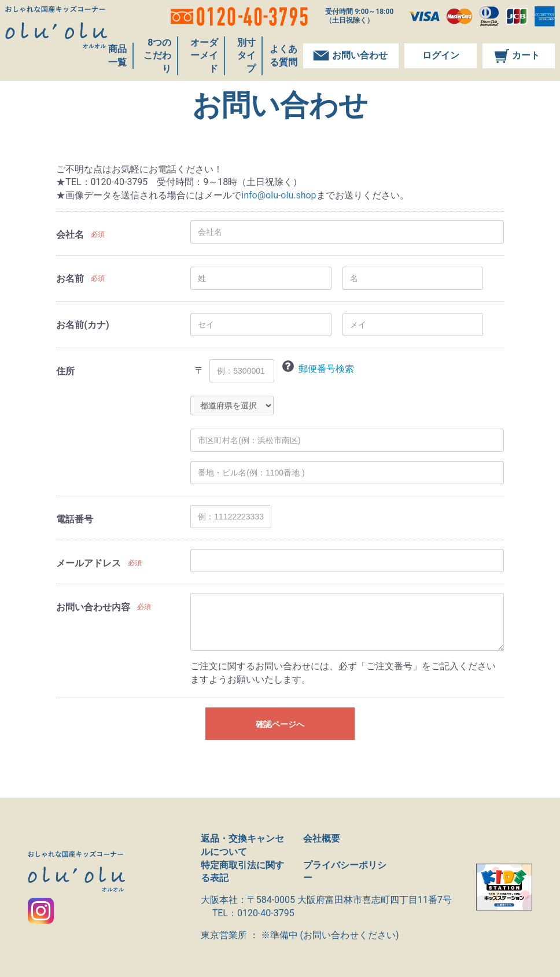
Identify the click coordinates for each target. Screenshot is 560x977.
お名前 (70, 279)
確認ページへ (280, 724)
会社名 (70, 235)
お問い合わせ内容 (93, 607)
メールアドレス (89, 563)
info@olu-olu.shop (279, 195)
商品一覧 (124, 62)
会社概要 (322, 838)
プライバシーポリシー (345, 872)
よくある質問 (282, 62)
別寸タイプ (242, 62)
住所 (65, 371)
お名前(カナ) (82, 325)
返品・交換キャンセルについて (242, 845)
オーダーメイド (202, 62)
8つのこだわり (158, 62)
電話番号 (75, 519)
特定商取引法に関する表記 (242, 872)
